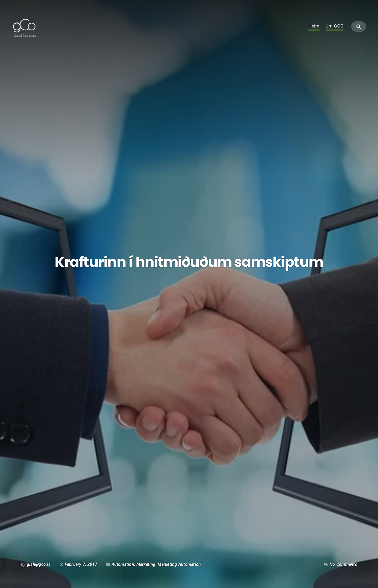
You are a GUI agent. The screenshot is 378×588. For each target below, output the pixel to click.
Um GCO (335, 31)
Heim (314, 31)
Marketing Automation (179, 564)
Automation (123, 564)
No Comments (343, 564)
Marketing (146, 564)
